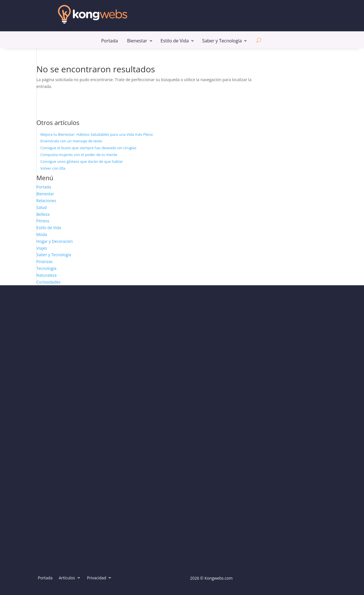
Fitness (43, 221)
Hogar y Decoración (55, 241)
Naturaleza (46, 275)
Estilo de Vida (175, 42)
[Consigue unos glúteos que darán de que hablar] (37, 162)
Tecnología (46, 268)
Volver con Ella (53, 168)
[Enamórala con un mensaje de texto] (37, 141)
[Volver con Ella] (37, 169)
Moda (42, 234)
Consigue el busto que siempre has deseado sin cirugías (88, 148)
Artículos (67, 578)
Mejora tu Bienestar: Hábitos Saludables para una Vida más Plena (97, 134)
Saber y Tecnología (222, 42)
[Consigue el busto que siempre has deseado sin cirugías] (37, 148)
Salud (42, 207)
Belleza (43, 214)
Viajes (42, 248)
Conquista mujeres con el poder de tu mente (79, 155)
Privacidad (97, 578)
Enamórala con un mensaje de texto (71, 141)
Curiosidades (48, 282)
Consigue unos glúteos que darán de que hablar (82, 161)
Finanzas (45, 261)
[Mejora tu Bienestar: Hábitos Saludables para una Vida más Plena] (37, 135)
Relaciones (46, 201)
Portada (110, 42)
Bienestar (137, 42)
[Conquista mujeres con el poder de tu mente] (37, 155)
